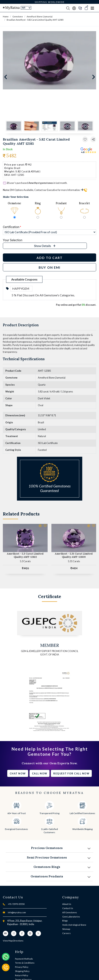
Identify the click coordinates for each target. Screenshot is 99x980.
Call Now (40, 773)
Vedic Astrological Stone (74, 925)
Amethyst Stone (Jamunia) (40, 16)
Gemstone (18, 16)
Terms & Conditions (25, 963)
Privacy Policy (22, 967)
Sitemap (66, 929)
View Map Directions (13, 941)
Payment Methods (24, 959)
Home (6, 16)
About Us (67, 904)
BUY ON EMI (50, 267)
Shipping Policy (22, 971)
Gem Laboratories (71, 917)
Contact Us (68, 908)
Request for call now (71, 773)
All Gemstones (70, 912)
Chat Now (18, 773)
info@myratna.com (17, 912)
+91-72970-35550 (16, 904)
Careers (66, 933)
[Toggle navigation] (92, 8)
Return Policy (22, 975)
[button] (93, 139)
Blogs (65, 921)
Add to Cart (50, 258)
